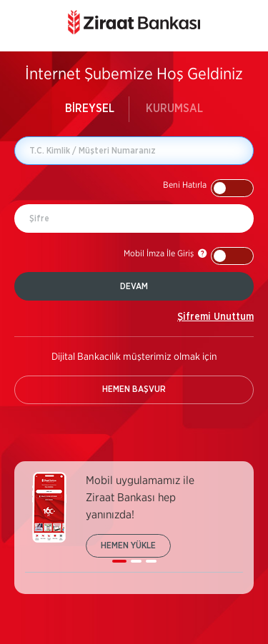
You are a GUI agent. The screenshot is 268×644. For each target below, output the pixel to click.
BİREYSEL (90, 109)
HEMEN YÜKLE (128, 545)
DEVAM (134, 286)
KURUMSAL (174, 109)
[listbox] (134, 522)
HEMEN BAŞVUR (134, 389)
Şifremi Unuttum (215, 317)
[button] (208, 188)
